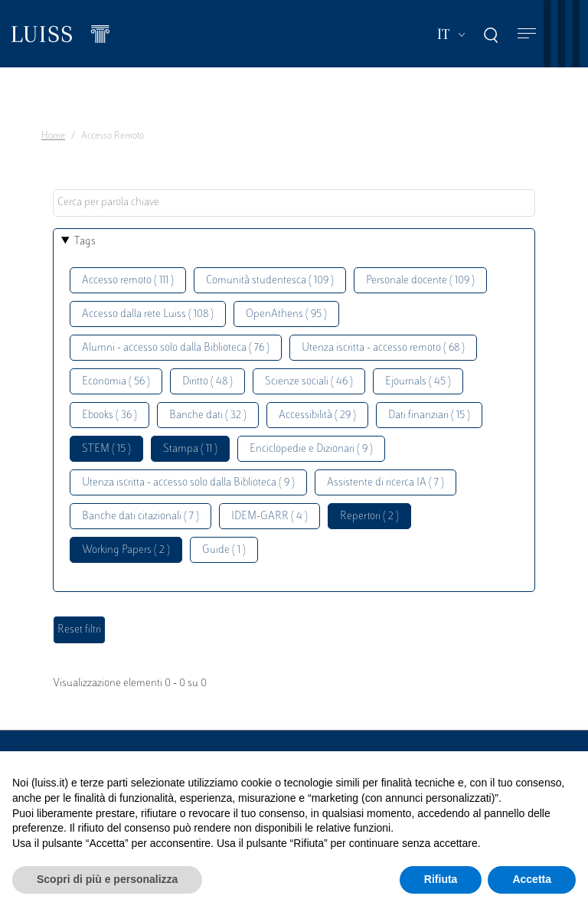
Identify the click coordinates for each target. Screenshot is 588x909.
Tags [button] (85, 242)
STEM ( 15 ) (106, 449)
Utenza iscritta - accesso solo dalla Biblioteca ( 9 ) (188, 483)
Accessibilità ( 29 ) (317, 415)
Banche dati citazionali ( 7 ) (140, 517)
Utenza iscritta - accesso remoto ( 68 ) (383, 348)
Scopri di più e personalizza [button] (107, 879)
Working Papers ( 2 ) (126, 550)
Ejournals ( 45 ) (418, 382)
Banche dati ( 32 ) (208, 415)
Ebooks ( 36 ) (109, 415)
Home (53, 136)
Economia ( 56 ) (116, 382)
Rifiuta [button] (441, 879)
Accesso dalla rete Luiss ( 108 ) (148, 314)
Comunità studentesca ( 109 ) (270, 281)
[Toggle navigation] (527, 34)
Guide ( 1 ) (224, 550)
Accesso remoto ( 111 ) (128, 281)
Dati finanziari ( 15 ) (429, 415)
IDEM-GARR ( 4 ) (269, 517)
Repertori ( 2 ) (369, 517)
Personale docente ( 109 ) (420, 281)
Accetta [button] (532, 879)
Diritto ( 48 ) (207, 382)
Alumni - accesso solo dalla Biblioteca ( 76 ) (176, 348)
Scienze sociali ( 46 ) (309, 382)
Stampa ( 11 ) (190, 449)
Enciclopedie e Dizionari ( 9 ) (311, 449)
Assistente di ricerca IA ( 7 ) (385, 483)
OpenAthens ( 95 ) (286, 314)
